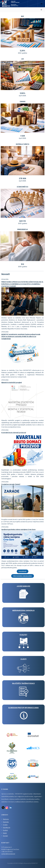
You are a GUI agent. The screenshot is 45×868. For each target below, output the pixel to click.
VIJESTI (23, 659)
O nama (5, 825)
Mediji (5, 833)
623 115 (23, 221)
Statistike (6, 822)
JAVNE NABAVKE (23, 586)
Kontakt (5, 836)
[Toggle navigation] (42, 4)
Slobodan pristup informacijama (23, 708)
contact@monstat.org (8, 854)
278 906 (22, 178)
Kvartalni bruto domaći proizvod (14, 433)
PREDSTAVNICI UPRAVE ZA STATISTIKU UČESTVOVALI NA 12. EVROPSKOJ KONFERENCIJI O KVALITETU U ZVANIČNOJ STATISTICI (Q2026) (22, 284)
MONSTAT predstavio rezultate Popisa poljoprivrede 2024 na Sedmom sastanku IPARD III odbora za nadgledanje (21, 337)
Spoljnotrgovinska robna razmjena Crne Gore (18, 529)
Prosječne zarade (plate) (11, 484)
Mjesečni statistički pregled (12, 383)
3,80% (23, 93)
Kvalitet (5, 830)
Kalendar (23, 571)
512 (22, 264)
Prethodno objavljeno (23, 576)
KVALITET (23, 635)
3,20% (22, 51)
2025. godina (23, 223)
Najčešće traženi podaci (23, 683)
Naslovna (6, 819)
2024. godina (22, 53)
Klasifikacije (7, 827)
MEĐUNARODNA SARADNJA (23, 610)
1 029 (23, 136)
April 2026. (22, 96)
